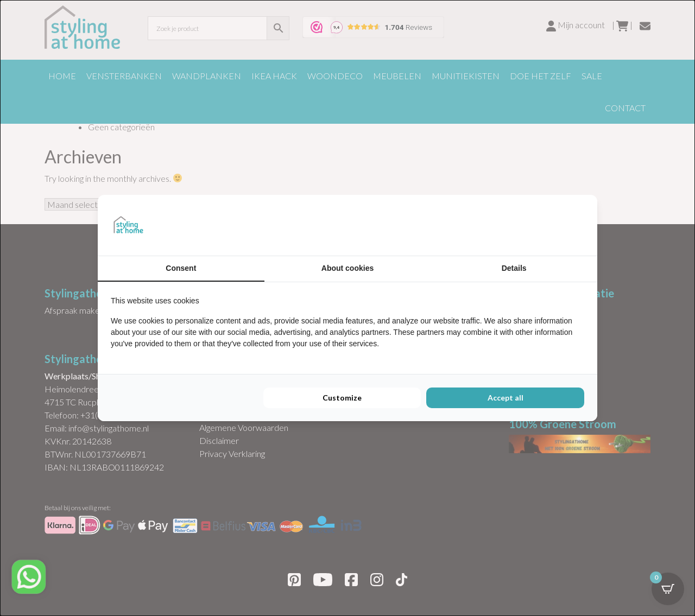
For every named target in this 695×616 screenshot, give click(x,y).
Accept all (506, 398)
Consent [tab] (181, 268)
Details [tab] (514, 268)
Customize (342, 398)
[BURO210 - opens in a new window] (544, 225)
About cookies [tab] (347, 268)
